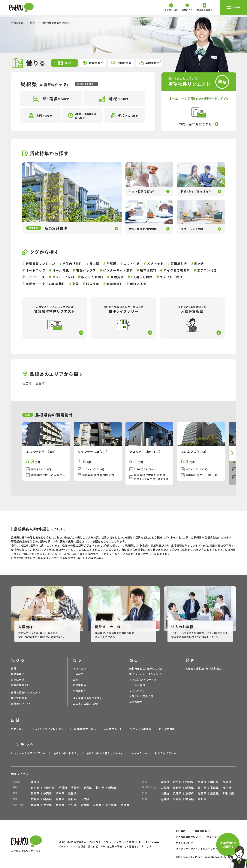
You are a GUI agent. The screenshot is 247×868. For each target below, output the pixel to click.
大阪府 (165, 793)
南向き (199, 263)
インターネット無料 (118, 270)
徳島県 (190, 799)
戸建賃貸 (117, 277)
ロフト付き (132, 263)
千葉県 (63, 788)
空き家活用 (136, 702)
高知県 (202, 799)
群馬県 (88, 788)
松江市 (27, 383)
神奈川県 (49, 788)
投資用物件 (80, 685)
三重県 (72, 793)
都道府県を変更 (87, 84)
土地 (76, 680)
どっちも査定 (137, 685)
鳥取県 (60, 799)
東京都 (35, 788)
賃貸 (33, 22)
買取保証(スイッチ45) (143, 680)
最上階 (94, 263)
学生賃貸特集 (19, 698)
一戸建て (78, 674)
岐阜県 (60, 793)
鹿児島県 (111, 805)
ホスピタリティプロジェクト (49, 729)
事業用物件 (80, 691)
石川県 (202, 788)
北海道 (35, 782)
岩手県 (177, 782)
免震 (76, 284)
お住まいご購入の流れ (86, 704)
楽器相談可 (115, 284)
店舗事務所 (93, 63)
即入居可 (93, 284)
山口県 (85, 799)
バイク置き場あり (177, 270)
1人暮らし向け (142, 277)
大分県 (72, 805)
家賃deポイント (21, 704)
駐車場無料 (148, 270)
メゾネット (155, 263)
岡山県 (48, 799)
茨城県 (113, 788)
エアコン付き (207, 270)
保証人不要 (138, 284)
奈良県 (215, 793)
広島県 (35, 799)
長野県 (177, 788)
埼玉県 (75, 788)
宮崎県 (97, 805)
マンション (80, 668)
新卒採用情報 (167, 729)
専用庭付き (179, 263)
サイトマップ (214, 837)
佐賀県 (48, 805)
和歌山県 (228, 793)
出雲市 (40, 383)
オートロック (36, 270)
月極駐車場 (121, 63)
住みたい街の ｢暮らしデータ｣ (104, 753)
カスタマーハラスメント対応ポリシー (197, 848)
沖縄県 (125, 805)
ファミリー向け (171, 277)
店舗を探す (18, 729)
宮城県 (202, 782)
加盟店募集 (201, 831)
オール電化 (61, 270)
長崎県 (60, 805)
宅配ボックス (86, 270)
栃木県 (100, 788)
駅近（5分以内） (92, 277)
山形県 (215, 782)
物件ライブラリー (166, 753)
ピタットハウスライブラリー (29, 753)
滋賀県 (202, 793)
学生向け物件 (72, 263)
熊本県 (85, 805)
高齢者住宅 (150, 63)
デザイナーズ (36, 277)
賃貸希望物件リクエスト (26, 692)
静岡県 (48, 793)
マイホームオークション (144, 674)
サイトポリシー (184, 843)
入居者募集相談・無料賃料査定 (204, 668)
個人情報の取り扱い (187, 837)
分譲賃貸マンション (41, 263)
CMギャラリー (139, 753)
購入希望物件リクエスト (88, 698)
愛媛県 (177, 799)
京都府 (190, 793)
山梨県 (165, 788)
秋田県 (190, 782)
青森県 (165, 782)
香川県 (165, 799)
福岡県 (35, 805)
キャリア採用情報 (141, 729)
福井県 (227, 788)
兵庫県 (177, 793)
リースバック (137, 691)
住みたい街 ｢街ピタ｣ (66, 753)
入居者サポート (113, 729)
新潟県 (190, 788)
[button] (232, 453)
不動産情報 (18, 22)
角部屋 (111, 263)
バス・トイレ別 (63, 277)
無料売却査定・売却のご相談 (146, 668)
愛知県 (35, 793)
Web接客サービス (85, 729)
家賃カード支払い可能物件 (45, 284)
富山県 (215, 788)
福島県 (227, 782)
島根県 (72, 799)
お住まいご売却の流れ (143, 696)
